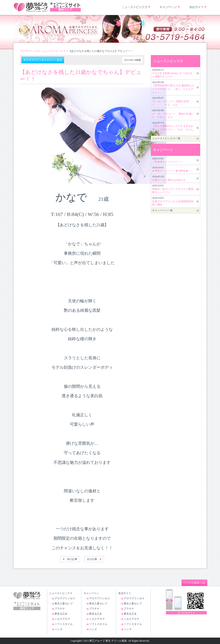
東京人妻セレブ (64, 604)
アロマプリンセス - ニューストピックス (43, 51)
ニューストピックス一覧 (166, 138)
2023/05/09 (173, 87)
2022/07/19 (173, 128)
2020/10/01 (168, 160)
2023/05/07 (170, 101)
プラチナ (60, 609)
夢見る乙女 (61, 614)
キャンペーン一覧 (162, 210)
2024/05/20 (169, 178)
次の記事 (92, 559)
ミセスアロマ (62, 619)
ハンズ (58, 629)
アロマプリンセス (65, 598)
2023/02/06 (173, 114)
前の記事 (72, 559)
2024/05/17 (172, 73)
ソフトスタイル (64, 624)
